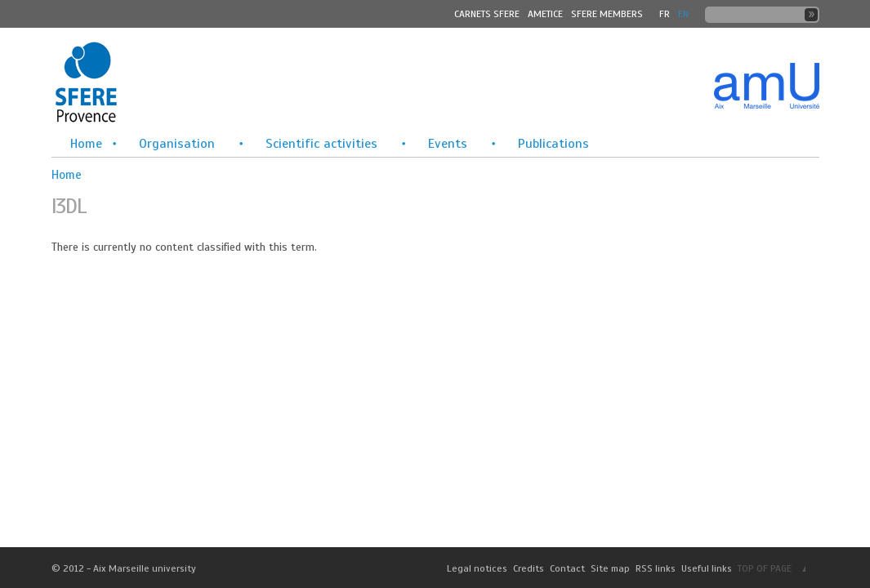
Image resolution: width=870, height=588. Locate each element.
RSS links (656, 568)
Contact (567, 568)
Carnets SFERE (487, 14)
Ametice (545, 14)
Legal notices (477, 568)
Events (448, 144)
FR (665, 14)
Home (86, 144)
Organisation (177, 144)
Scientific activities (321, 144)
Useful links (707, 568)
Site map (610, 568)
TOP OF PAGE (765, 568)
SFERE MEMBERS (607, 14)
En (683, 14)
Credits (529, 568)
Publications (553, 144)
